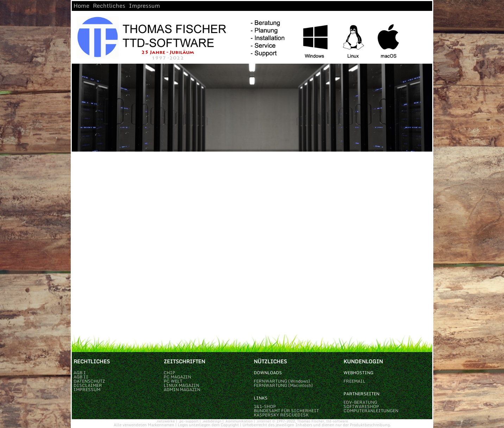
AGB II (81, 377)
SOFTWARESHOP (361, 406)
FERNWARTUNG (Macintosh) (283, 385)
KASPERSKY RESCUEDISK (281, 415)
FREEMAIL (354, 381)
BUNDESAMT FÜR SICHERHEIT (286, 411)
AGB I (80, 373)
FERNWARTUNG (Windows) (282, 381)
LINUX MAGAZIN (181, 385)
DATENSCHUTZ (89, 381)
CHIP (169, 373)
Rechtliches (109, 6)
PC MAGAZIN (177, 377)
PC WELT (173, 381)
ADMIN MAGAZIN (182, 389)
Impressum (144, 6)
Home (81, 6)
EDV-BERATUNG (360, 402)
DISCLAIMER (88, 385)
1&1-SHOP (265, 406)
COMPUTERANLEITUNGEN (371, 411)
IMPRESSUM (87, 389)
